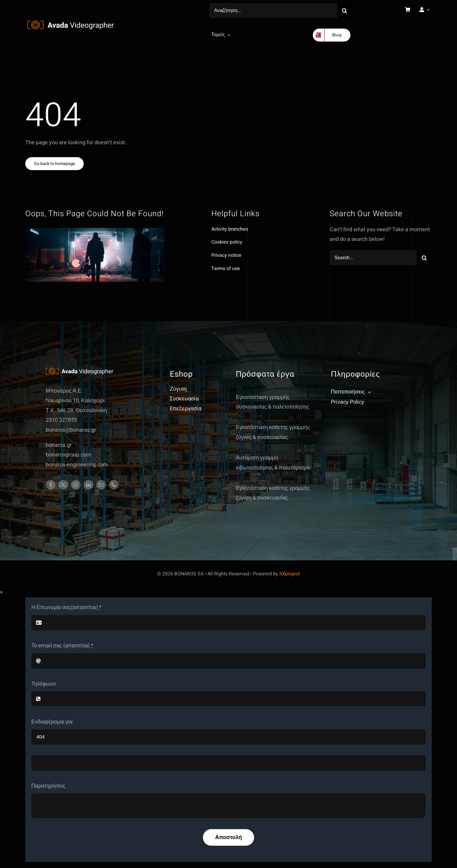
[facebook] (51, 485)
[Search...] (373, 258)
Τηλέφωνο (44, 684)
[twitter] (63, 485)
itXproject (290, 574)
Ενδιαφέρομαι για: (52, 722)
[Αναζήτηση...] (273, 11)
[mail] (101, 485)
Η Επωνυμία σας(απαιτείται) (66, 607)
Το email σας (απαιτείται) (62, 646)
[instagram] (76, 485)
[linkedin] (89, 485)
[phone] (114, 485)
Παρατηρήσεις (48, 786)
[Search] (345, 11)
